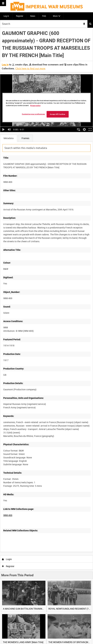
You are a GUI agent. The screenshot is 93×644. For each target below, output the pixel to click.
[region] (46, 108)
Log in (6, 16)
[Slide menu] (3, 3)
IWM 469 (8, 515)
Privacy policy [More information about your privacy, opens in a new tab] (35, 106)
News (33, 16)
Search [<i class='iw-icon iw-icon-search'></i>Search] (90, 24)
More (55, 16)
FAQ (44, 16)
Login (7, 559)
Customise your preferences (33, 114)
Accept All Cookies (58, 114)
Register (20, 16)
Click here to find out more (30, 68)
